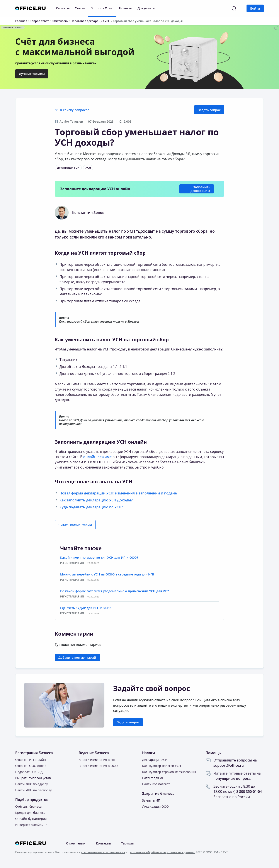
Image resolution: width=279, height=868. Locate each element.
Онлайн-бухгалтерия (31, 819)
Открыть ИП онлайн (31, 760)
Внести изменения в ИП (97, 760)
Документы (146, 8)
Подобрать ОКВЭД (29, 772)
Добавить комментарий (77, 657)
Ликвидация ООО (155, 806)
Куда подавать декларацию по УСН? (91, 507)
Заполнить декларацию (200, 189)
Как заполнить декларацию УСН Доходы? (96, 500)
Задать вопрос (209, 110)
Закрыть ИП (151, 800)
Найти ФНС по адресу (31, 784)
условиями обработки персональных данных (162, 852)
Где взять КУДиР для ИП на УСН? (86, 608)
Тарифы (127, 843)
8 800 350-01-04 (249, 792)
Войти (255, 8)
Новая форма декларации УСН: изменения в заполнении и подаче (118, 493)
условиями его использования (103, 852)
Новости (126, 8)
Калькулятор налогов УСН (162, 766)
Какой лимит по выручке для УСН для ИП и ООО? (99, 558)
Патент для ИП (153, 778)
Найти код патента (156, 784)
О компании (76, 843)
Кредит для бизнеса (30, 813)
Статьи (80, 8)
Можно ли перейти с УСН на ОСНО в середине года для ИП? (107, 574)
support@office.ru (229, 765)
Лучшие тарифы (32, 74)
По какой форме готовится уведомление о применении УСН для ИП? (114, 591)
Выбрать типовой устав (33, 778)
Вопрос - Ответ (102, 8)
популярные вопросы (232, 778)
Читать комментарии (75, 525)
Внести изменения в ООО (98, 766)
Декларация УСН (68, 168)
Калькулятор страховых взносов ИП (169, 772)
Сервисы (63, 8)
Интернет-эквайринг (31, 825)
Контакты (103, 843)
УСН (88, 168)
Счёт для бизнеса (28, 806)
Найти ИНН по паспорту (33, 790)
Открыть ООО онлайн (32, 766)
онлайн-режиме (97, 457)
